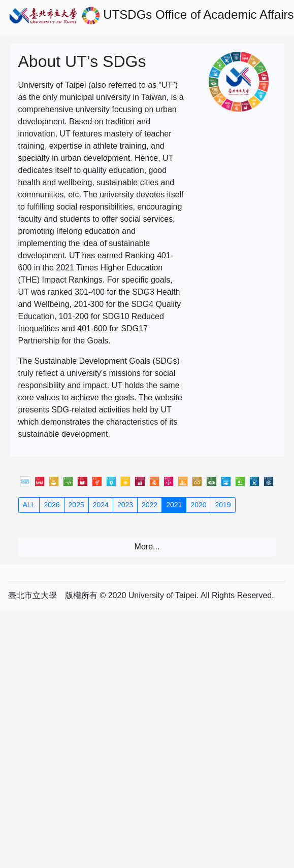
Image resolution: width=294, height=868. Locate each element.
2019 (223, 505)
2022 (150, 505)
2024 (101, 505)
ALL (29, 505)
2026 (52, 505)
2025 (76, 505)
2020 (198, 505)
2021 (174, 505)
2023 (125, 505)
